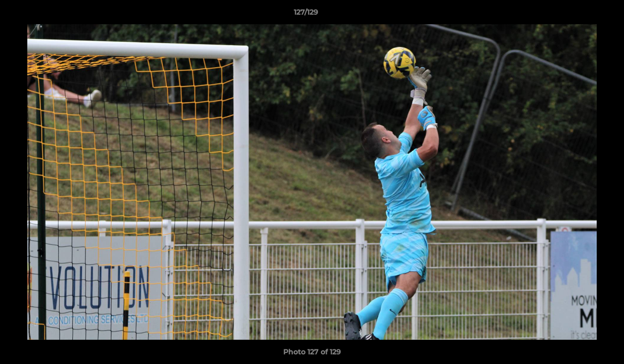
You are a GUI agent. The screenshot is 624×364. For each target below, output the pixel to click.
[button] (582, 15)
